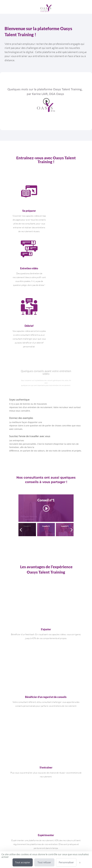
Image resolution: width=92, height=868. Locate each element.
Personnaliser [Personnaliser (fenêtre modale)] (66, 862)
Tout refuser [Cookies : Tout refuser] (44, 862)
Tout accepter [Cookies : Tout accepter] (23, 862)
